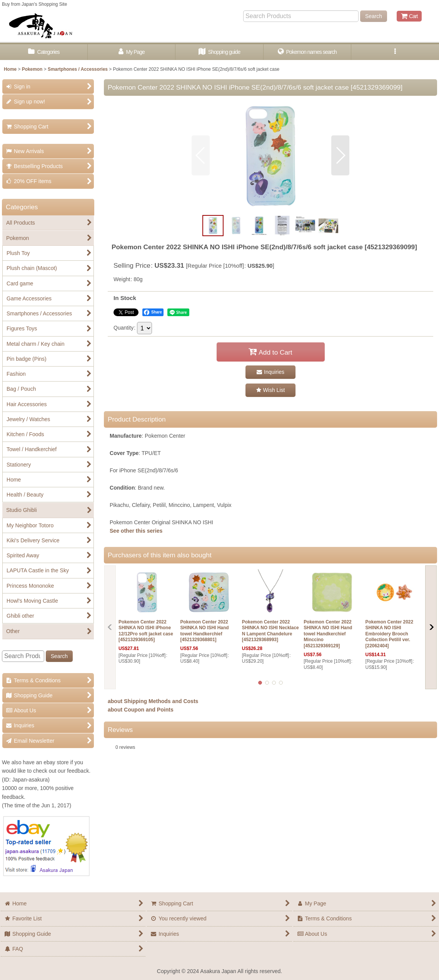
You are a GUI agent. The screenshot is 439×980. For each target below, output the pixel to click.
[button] (395, 52)
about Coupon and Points (141, 710)
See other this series (136, 531)
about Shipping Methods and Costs (153, 701)
